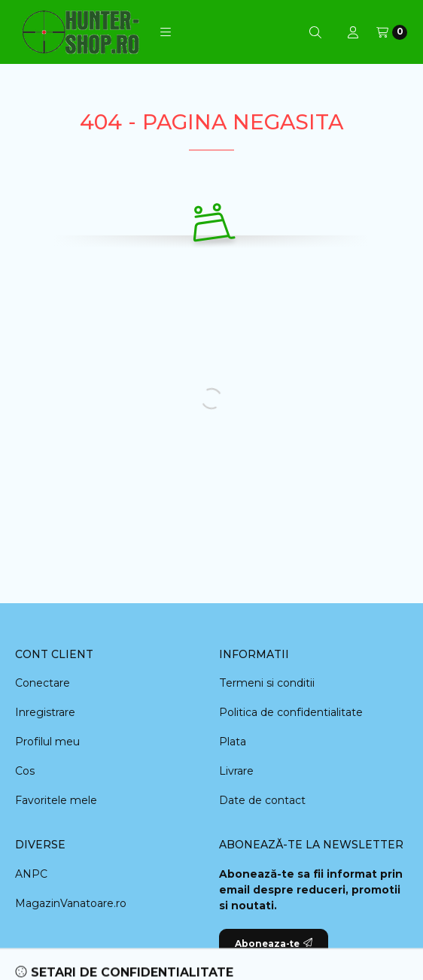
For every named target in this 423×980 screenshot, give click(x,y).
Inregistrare (45, 712)
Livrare (236, 771)
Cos (25, 771)
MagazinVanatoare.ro (71, 903)
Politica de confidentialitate (291, 712)
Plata (233, 742)
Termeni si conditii (267, 683)
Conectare (43, 683)
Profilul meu (47, 742)
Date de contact (262, 800)
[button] (166, 32)
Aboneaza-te (274, 944)
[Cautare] (315, 32)
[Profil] (353, 32)
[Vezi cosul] (392, 32)
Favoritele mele (56, 800)
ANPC (31, 874)
